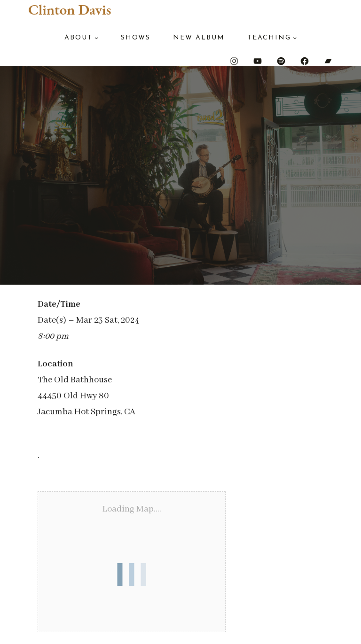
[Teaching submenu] (295, 38)
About (78, 38)
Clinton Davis (70, 9)
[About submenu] (96, 38)
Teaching (269, 38)
